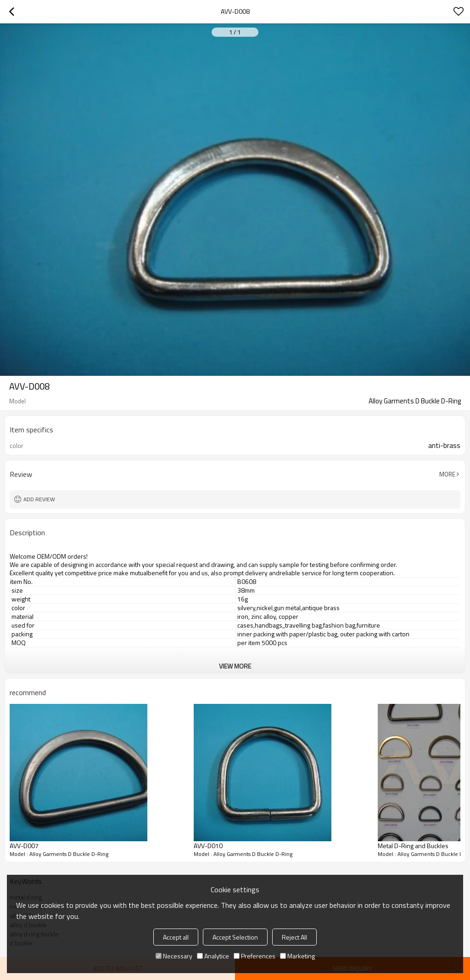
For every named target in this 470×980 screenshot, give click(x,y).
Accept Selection (235, 937)
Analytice (213, 956)
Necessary (174, 956)
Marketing (297, 956)
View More (235, 666)
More (447, 474)
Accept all (176, 937)
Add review (39, 499)
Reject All (294, 937)
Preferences (255, 956)
